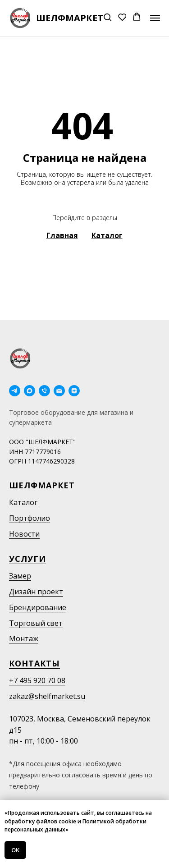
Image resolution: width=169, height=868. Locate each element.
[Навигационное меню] (155, 18)
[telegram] (15, 391)
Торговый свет (36, 623)
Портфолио (30, 518)
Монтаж (24, 638)
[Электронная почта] (59, 391)
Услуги (27, 559)
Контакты (34, 663)
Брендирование (38, 607)
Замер (20, 576)
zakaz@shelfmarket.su (47, 696)
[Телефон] (44, 391)
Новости (24, 534)
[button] (107, 18)
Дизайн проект (36, 592)
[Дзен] (74, 391)
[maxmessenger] (30, 391)
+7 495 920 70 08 (37, 680)
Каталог (23, 502)
